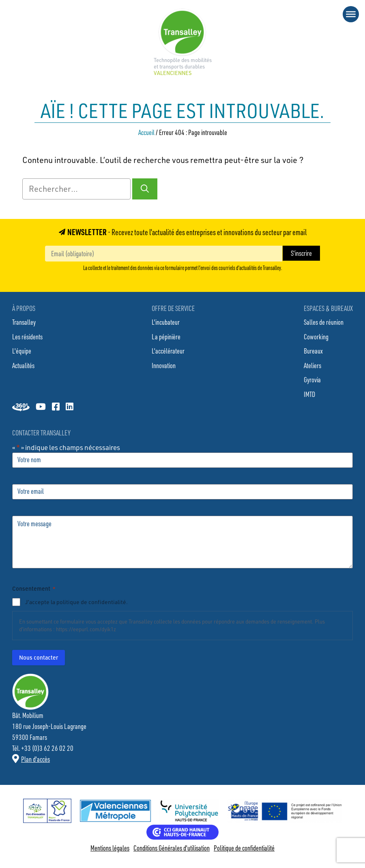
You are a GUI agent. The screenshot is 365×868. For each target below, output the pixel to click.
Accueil (146, 132)
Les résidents (27, 336)
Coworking (316, 336)
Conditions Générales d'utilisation (172, 848)
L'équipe (22, 351)
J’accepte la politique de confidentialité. (76, 602)
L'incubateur (166, 322)
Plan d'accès (35, 759)
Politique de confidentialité (244, 848)
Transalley (24, 322)
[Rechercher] (145, 189)
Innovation (164, 365)
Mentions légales (110, 848)
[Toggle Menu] (351, 14)
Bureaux (313, 351)
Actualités (23, 365)
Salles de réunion (324, 322)
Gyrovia (312, 379)
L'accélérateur (168, 351)
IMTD (309, 394)
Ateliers (312, 365)
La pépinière (166, 336)
